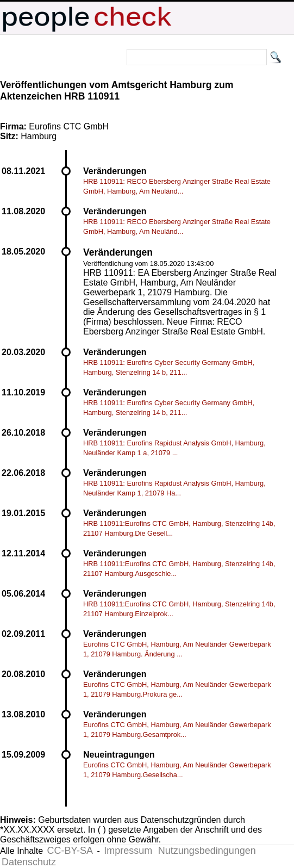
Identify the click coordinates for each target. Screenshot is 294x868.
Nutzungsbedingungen (207, 851)
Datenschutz (29, 862)
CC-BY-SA (70, 851)
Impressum (128, 851)
